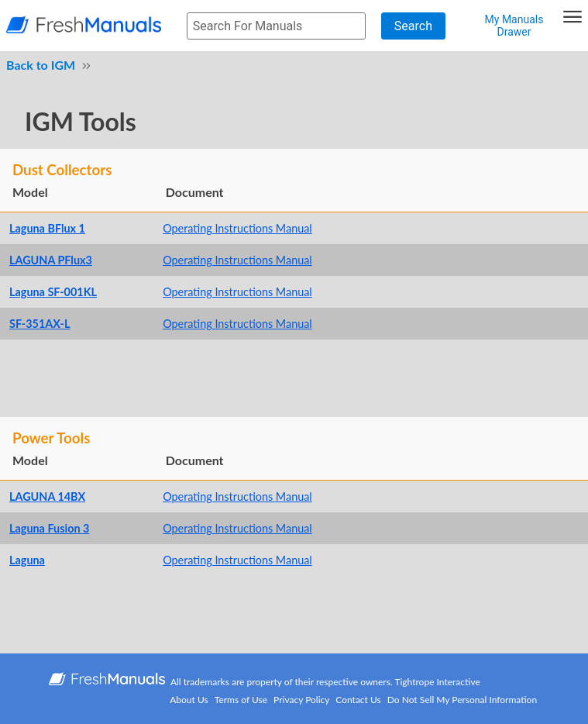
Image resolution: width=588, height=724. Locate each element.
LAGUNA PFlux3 (51, 260)
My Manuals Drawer (514, 26)
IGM (63, 65)
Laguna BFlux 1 (47, 228)
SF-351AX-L (40, 324)
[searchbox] (276, 26)
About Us (189, 700)
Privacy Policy (301, 700)
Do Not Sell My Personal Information (462, 700)
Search (413, 26)
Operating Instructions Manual (237, 228)
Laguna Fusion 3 (49, 528)
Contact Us (358, 700)
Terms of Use (241, 700)
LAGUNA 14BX (47, 496)
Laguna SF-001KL (53, 292)
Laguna (27, 560)
